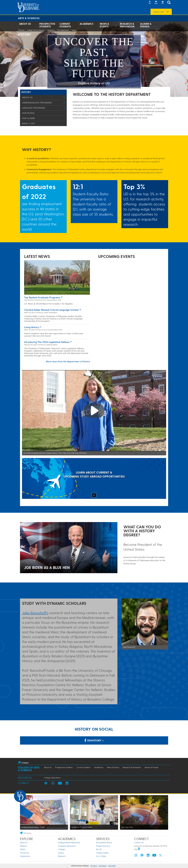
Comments (94, 866)
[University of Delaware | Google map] (139, 849)
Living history (31, 327)
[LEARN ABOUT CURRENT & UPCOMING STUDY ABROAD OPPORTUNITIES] (94, 479)
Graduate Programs (34, 108)
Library (61, 853)
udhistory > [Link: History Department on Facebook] (94, 740)
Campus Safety (102, 853)
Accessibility (112, 866)
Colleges (62, 849)
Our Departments (63, 30)
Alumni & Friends (146, 25)
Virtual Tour (25, 853)
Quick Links (159, 12)
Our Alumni (28, 118)
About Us (25, 24)
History (74, 30)
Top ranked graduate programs (42, 297)
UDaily (23, 849)
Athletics (24, 846)
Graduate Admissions (67, 846)
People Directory (103, 846)
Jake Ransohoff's (35, 613)
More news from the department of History (68, 361)
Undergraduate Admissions (69, 842)
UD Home (21, 30)
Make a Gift (29, 123)
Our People (28, 113)
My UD (99, 849)
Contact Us (139, 842)
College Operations (52, 778)
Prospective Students (47, 25)
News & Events (104, 25)
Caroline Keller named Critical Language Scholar (51, 310)
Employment (25, 856)
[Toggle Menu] (64, 97)
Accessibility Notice (104, 842)
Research (62, 856)
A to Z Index (101, 856)
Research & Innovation (127, 25)
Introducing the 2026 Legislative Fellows (47, 342)
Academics (86, 24)
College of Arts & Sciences (36, 30)
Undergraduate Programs (37, 103)
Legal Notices (103, 866)
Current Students (65, 25)
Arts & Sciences (29, 18)
